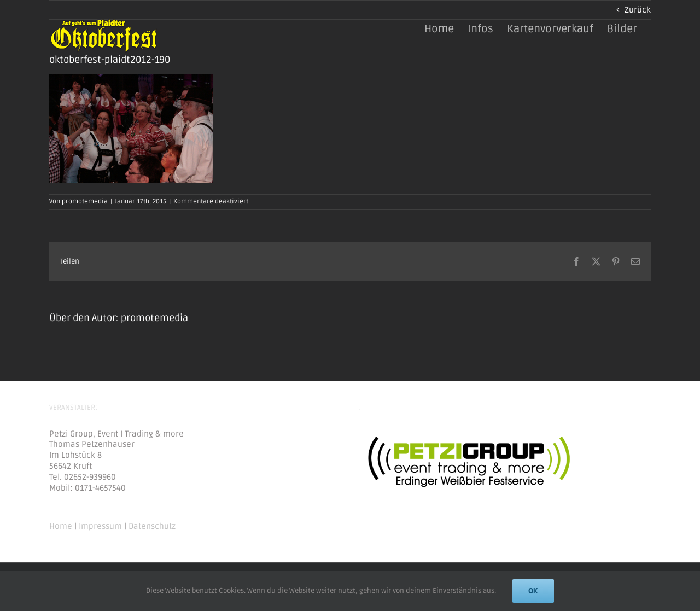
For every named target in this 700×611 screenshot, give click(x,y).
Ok (533, 591)
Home (61, 526)
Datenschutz (152, 526)
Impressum (100, 526)
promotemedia (85, 202)
